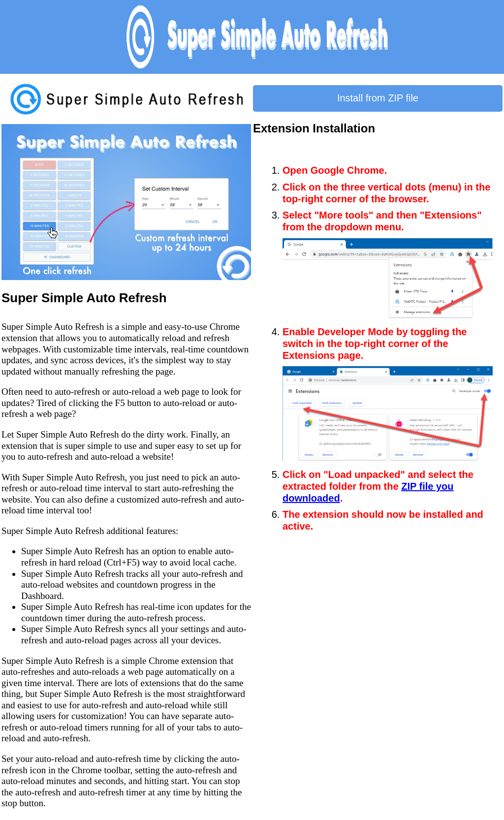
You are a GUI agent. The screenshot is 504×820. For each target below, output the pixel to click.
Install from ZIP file (378, 98)
